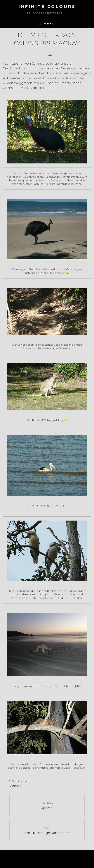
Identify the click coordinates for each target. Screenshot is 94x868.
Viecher (15, 786)
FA (50, 54)
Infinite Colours (47, 7)
